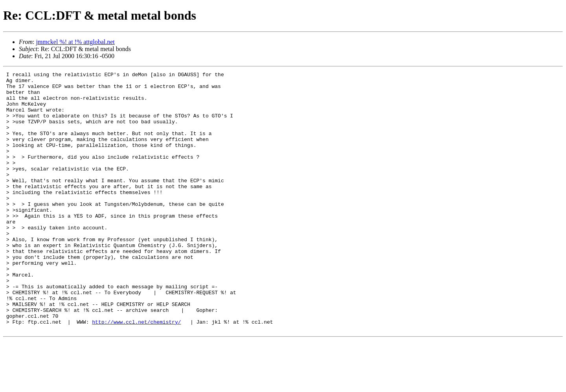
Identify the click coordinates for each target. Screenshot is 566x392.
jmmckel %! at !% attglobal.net (75, 42)
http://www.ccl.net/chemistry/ (136, 372)
